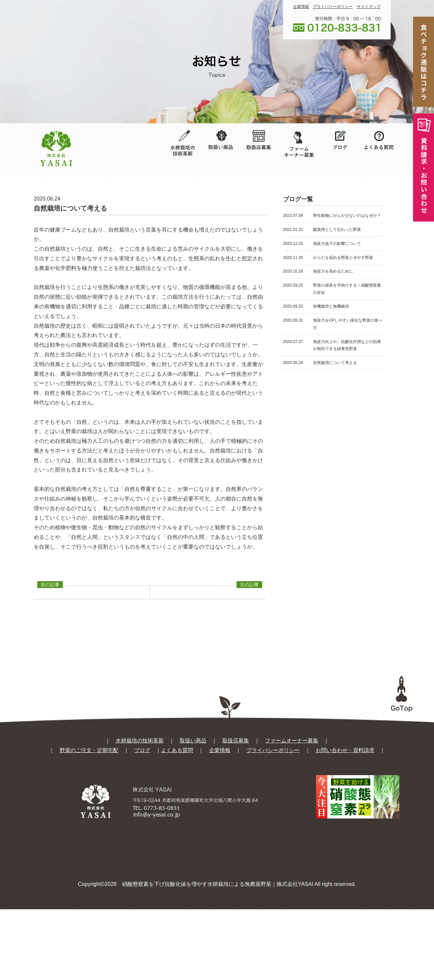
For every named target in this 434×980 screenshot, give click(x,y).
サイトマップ (369, 7)
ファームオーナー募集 (292, 811)
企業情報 (301, 7)
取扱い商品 (193, 811)
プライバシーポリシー (273, 821)
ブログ (142, 821)
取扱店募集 (236, 811)
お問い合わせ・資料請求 (345, 821)
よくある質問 (177, 821)
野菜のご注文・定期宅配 (89, 821)
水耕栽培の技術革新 (140, 811)
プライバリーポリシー (333, 7)
